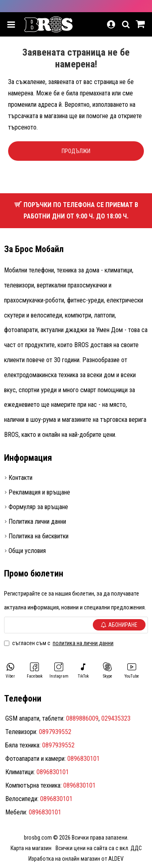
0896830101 (83, 759)
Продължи (76, 151)
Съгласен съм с (59, 643)
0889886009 (82, 718)
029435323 (116, 718)
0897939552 (55, 732)
